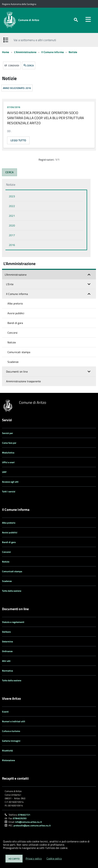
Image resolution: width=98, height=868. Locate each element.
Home (6, 52)
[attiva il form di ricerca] (76, 20)
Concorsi (12, 333)
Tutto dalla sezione (12, 591)
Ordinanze (7, 651)
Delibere (6, 632)
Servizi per (7, 433)
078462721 (24, 815)
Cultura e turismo (11, 731)
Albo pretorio (15, 303)
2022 (12, 206)
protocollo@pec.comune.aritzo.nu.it (32, 825)
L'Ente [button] (10, 284)
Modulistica (8, 453)
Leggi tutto (18, 140)
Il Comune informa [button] (17, 294)
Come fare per (9, 443)
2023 (12, 196)
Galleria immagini (11, 741)
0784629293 (20, 818)
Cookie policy (54, 858)
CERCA (29, 65)
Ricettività (7, 750)
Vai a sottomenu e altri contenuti (35, 40)
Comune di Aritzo (29, 20)
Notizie (73, 52)
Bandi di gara (15, 323)
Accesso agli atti (10, 482)
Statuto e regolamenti (13, 622)
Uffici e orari (8, 462)
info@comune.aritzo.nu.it (28, 822)
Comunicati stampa (19, 352)
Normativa (7, 671)
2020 (12, 225)
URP (4, 472)
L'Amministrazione (25, 52)
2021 (12, 216)
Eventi (5, 712)
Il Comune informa (52, 52)
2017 (12, 235)
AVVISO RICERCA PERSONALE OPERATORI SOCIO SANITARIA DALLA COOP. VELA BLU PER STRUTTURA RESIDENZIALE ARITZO (46, 118)
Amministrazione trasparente (23, 381)
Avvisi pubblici (16, 313)
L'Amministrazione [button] (16, 275)
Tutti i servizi (9, 491)
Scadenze (13, 362)
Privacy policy (34, 858)
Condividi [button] (12, 65)
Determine (7, 641)
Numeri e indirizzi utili (14, 721)
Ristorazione (8, 760)
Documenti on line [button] (17, 372)
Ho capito (14, 859)
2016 (12, 245)
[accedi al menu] (88, 19)
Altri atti (6, 661)
